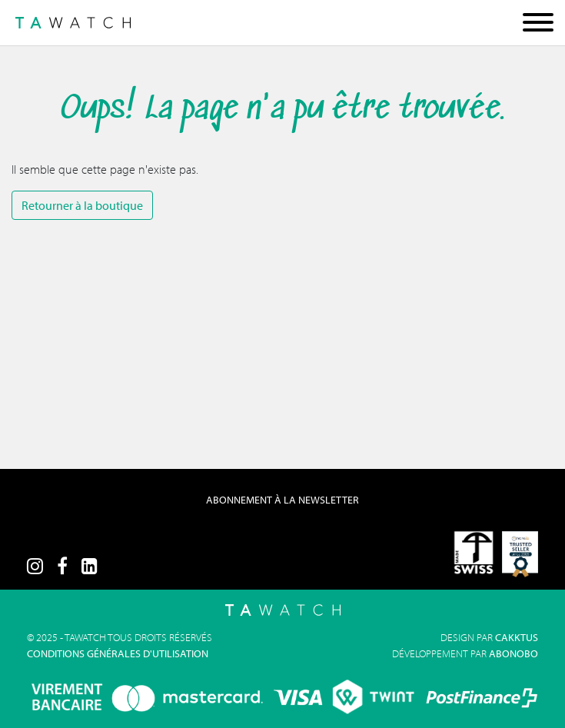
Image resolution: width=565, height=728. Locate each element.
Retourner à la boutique (82, 205)
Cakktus (517, 637)
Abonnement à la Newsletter (282, 500)
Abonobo (513, 653)
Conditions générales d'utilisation (118, 653)
